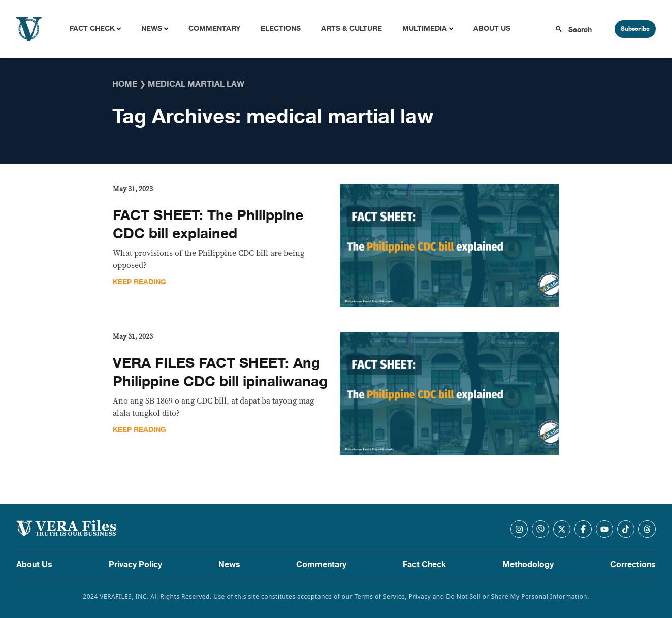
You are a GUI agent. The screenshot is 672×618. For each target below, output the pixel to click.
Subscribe (635, 29)
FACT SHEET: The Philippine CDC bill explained (208, 225)
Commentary (214, 29)
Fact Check (92, 29)
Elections (281, 29)
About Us (492, 29)
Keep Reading (139, 282)
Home (125, 84)
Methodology (528, 565)
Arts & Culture (351, 29)
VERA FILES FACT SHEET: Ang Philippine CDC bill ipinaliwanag (220, 373)
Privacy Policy (135, 565)
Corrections (633, 565)
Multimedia (425, 29)
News (152, 29)
